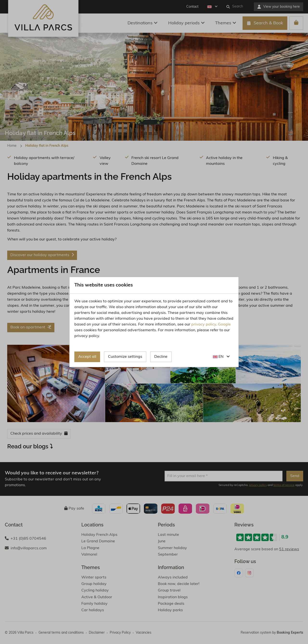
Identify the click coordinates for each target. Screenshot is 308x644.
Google (224, 325)
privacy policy (204, 325)
